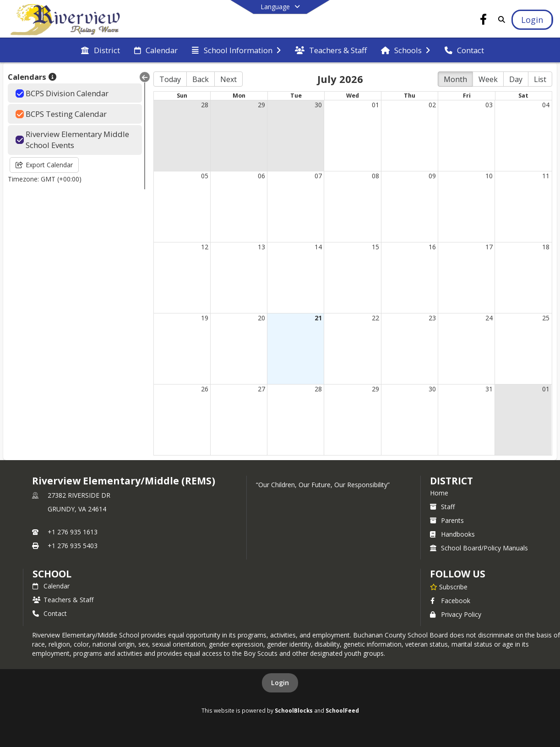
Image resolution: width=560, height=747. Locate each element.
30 (318, 105)
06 (261, 176)
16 (432, 247)
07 (318, 176)
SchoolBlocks (294, 710)
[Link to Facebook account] (483, 21)
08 (375, 176)
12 (205, 247)
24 (489, 318)
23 (432, 318)
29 (261, 105)
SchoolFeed (342, 710)
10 (489, 176)
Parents (447, 520)
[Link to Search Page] (500, 19)
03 (489, 105)
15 (375, 247)
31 (489, 389)
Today (170, 79)
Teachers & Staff (63, 600)
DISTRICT (451, 481)
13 (261, 247)
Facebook (450, 601)
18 (546, 247)
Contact (50, 613)
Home (439, 493)
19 (205, 318)
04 (546, 105)
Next (228, 79)
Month (455, 79)
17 (489, 247)
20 (261, 318)
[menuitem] (100, 50)
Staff (442, 507)
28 (205, 105)
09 (432, 176)
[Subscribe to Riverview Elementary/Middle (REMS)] (449, 587)
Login (280, 683)
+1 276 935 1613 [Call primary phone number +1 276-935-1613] (73, 532)
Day (516, 79)
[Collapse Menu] (145, 77)
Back (201, 79)
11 (546, 176)
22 (375, 318)
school (52, 574)
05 (205, 176)
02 (432, 105)
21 (318, 318)
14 (318, 247)
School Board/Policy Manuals (479, 548)
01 (375, 105)
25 (546, 318)
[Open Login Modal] (532, 20)
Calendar (51, 586)
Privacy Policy (456, 614)
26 (205, 389)
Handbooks (452, 534)
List (540, 79)
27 (261, 389)
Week (488, 79)
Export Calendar (44, 165)
